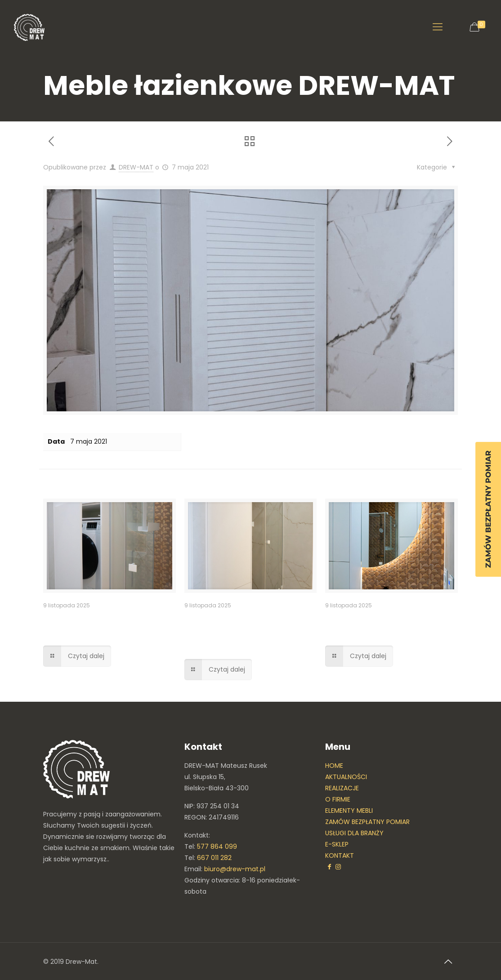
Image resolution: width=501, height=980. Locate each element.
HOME (334, 766)
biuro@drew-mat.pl (235, 869)
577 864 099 (217, 846)
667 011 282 (214, 858)
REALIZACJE (342, 788)
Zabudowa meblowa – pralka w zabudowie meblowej (236, 632)
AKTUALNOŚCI (346, 777)
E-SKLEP (337, 844)
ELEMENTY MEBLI (349, 811)
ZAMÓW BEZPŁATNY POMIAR (367, 822)
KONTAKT (340, 855)
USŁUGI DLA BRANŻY (354, 833)
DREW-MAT (136, 167)
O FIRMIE (338, 799)
